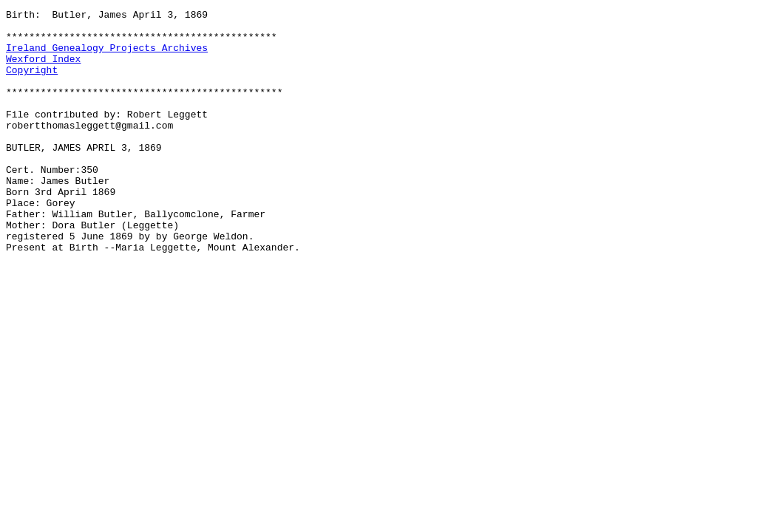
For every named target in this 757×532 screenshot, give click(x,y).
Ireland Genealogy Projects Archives (107, 56)
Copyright (32, 83)
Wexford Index (43, 69)
